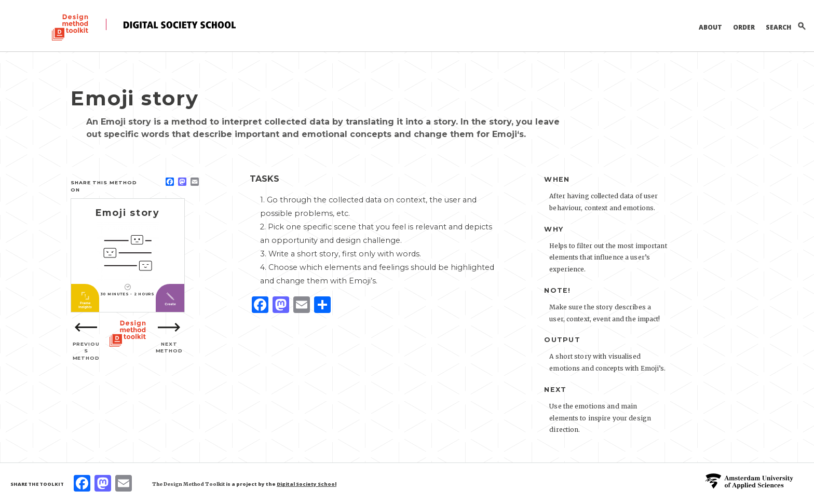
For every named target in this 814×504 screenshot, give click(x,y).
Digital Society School (307, 484)
